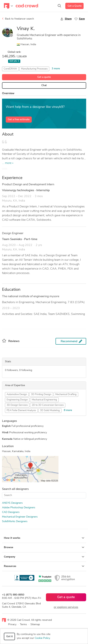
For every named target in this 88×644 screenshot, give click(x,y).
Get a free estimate (19, 120)
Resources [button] (44, 566)
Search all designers (15, 489)
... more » (8, 163)
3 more (56, 69)
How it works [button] (44, 538)
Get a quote (44, 77)
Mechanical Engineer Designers (20, 517)
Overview (8, 94)
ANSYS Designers (12, 503)
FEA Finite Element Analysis (21, 410)
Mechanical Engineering (44, 400)
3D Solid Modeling (50, 410)
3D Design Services (17, 405)
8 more (68, 410)
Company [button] (44, 557)
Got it (10, 637)
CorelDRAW (10, 69)
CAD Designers (11, 512)
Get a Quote (75, 6)
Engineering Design (17, 400)
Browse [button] (44, 547)
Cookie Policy (42, 638)
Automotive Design (17, 394)
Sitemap (35, 625)
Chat (44, 85)
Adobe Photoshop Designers (19, 508)
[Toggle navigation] (8, 6)
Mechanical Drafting (66, 394)
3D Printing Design (41, 394)
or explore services (66, 607)
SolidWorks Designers (15, 521)
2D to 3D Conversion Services (48, 405)
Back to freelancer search (18, 19)
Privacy (12, 625)
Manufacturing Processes (34, 69)
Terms (23, 625)
